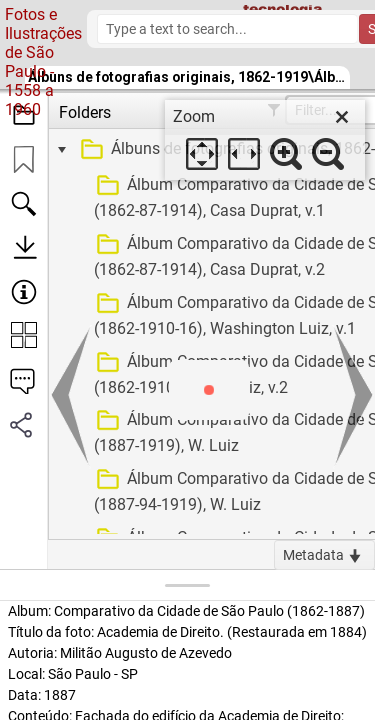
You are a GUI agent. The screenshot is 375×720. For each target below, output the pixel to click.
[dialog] (265, 140)
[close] (342, 117)
